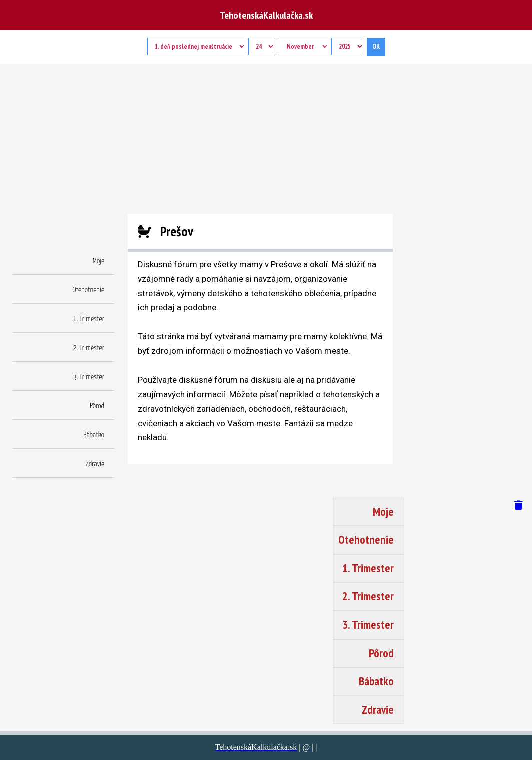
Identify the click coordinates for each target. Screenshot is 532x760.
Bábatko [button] (94, 435)
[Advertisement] (266, 139)
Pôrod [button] (97, 406)
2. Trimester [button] (88, 348)
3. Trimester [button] (88, 377)
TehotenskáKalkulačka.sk (266, 15)
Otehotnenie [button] (88, 290)
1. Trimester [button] (88, 319)
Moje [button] (98, 261)
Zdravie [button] (95, 464)
